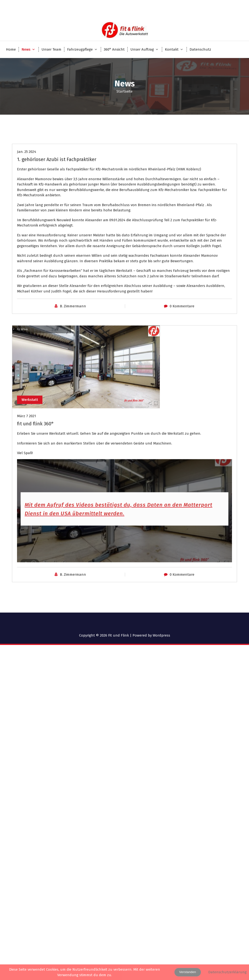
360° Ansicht (114, 49)
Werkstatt (31, 447)
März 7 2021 (26, 464)
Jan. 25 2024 (27, 200)
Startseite (124, 91)
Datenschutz (200, 49)
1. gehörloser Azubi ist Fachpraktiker (57, 208)
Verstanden (188, 972)
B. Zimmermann (73, 354)
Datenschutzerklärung (227, 972)
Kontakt (172, 49)
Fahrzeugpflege (80, 49)
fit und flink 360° (35, 472)
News (26, 49)
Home (11, 49)
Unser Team (51, 49)
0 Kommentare (182, 354)
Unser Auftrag (142, 49)
